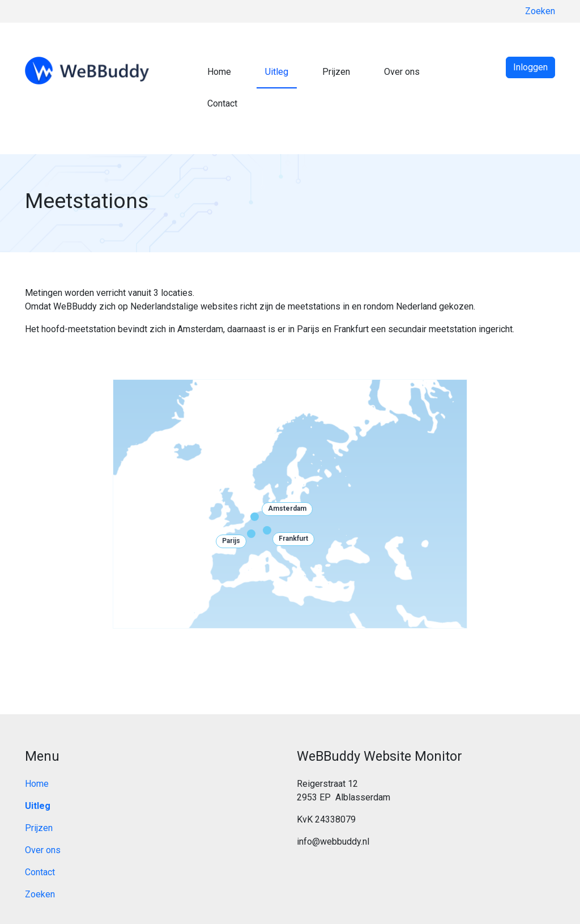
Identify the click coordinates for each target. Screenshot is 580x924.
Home (219, 72)
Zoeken (540, 11)
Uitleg (277, 72)
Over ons (402, 72)
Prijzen (336, 72)
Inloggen (530, 67)
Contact (222, 103)
